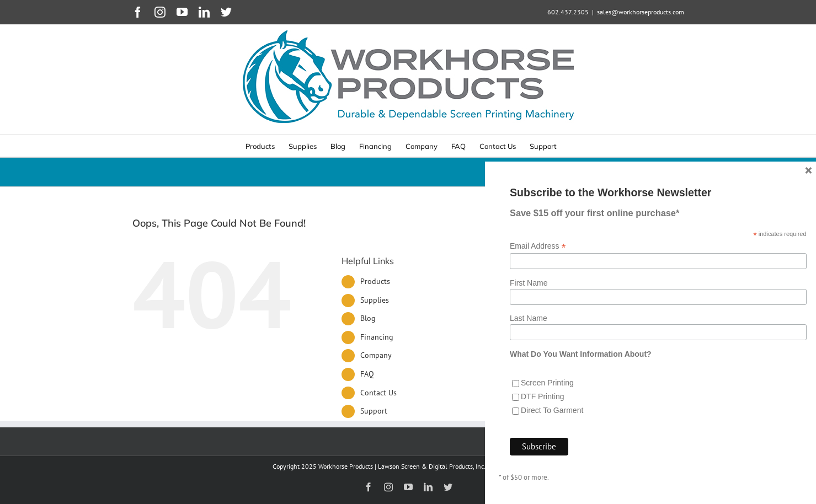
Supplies (375, 300)
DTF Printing (543, 483)
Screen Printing (547, 469)
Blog (368, 318)
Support (374, 411)
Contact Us (378, 393)
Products (375, 281)
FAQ (367, 374)
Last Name (529, 405)
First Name (529, 369)
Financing (377, 337)
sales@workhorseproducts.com (641, 12)
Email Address (538, 332)
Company (376, 355)
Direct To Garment (552, 497)
